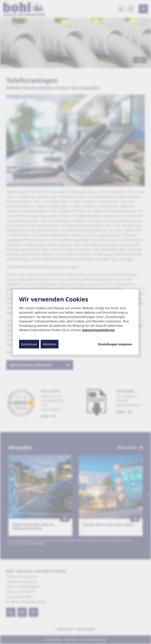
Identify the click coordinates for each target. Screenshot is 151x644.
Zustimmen (29, 344)
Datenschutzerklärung (98, 330)
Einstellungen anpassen (115, 344)
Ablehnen (50, 344)
